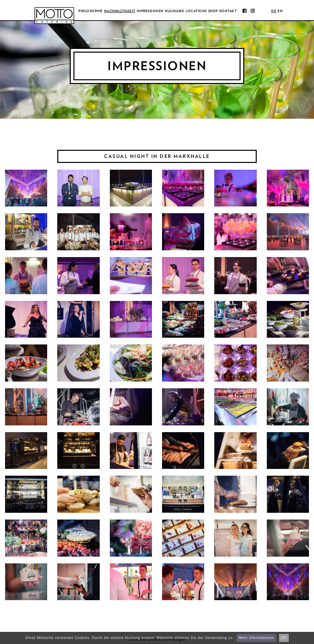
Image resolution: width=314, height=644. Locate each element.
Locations (196, 11)
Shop (213, 11)
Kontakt (228, 11)
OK (284, 638)
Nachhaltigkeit (120, 11)
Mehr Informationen (257, 638)
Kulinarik (175, 11)
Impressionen (150, 11)
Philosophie (91, 11)
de (274, 11)
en (280, 11)
